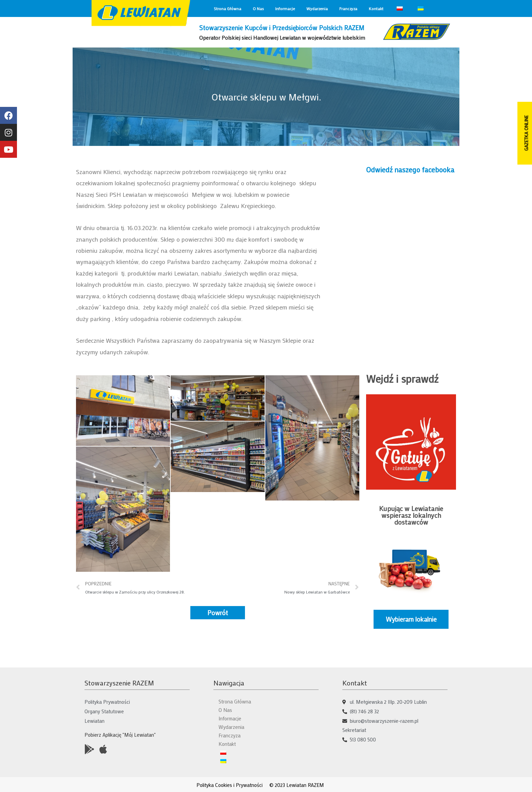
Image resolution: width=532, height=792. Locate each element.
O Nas (258, 8)
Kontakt (376, 8)
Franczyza (348, 8)
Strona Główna (227, 8)
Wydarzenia (317, 8)
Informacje (285, 8)
